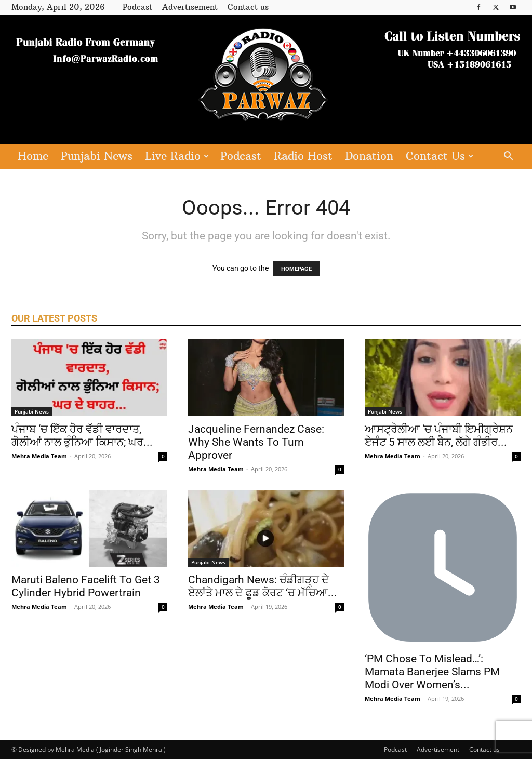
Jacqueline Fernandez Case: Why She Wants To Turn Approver (256, 442)
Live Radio (177, 156)
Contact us (248, 7)
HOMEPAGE (296, 269)
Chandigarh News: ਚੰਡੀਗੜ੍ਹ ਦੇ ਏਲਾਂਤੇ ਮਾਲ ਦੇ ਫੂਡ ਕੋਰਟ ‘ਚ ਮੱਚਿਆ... (263, 586)
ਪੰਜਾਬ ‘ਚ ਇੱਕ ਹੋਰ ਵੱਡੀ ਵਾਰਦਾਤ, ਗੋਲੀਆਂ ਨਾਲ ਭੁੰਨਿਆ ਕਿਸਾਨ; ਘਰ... (82, 436)
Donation (369, 156)
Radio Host (303, 156)
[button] (508, 157)
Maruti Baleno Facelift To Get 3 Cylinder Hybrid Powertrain (86, 586)
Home (33, 156)
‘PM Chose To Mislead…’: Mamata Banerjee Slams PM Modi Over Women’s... (432, 672)
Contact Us (440, 156)
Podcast (137, 7)
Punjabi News (97, 156)
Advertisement (190, 7)
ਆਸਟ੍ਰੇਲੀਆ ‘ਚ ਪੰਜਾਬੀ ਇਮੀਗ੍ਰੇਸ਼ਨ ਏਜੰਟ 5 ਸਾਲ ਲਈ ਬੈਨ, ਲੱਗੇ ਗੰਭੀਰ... (439, 436)
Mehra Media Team (39, 456)
